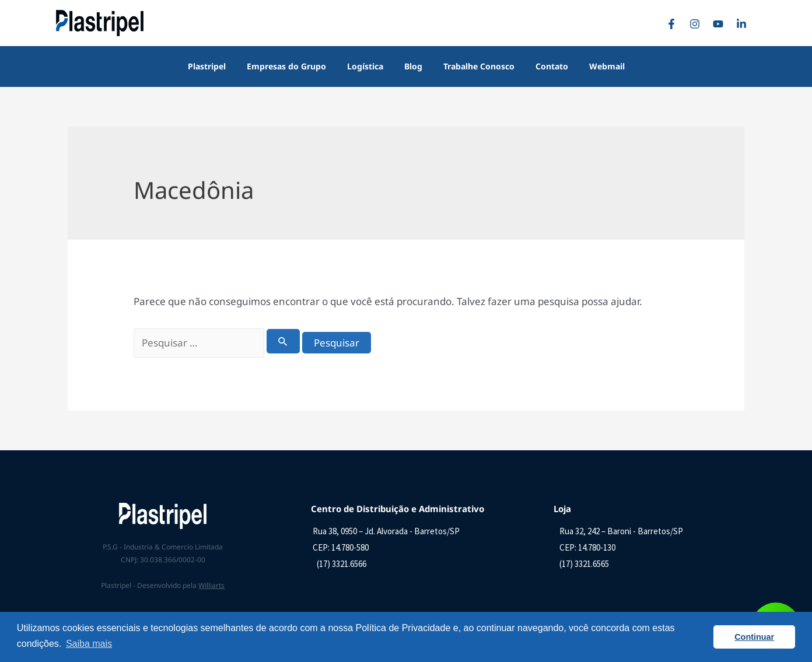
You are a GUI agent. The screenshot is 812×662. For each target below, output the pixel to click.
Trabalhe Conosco (474, 66)
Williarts (211, 585)
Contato (542, 66)
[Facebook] (674, 24)
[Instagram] (698, 24)
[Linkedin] (744, 24)
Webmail (593, 66)
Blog (413, 66)
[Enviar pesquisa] (283, 341)
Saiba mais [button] (89, 644)
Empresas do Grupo (296, 66)
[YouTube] (721, 24)
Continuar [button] (754, 637)
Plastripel (221, 66)
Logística (370, 66)
